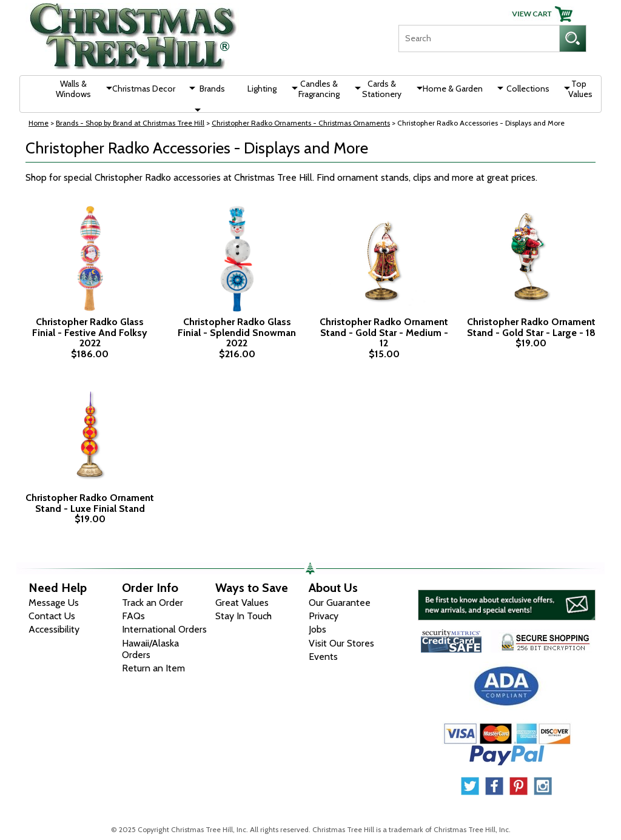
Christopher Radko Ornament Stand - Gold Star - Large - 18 (531, 327)
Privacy (324, 616)
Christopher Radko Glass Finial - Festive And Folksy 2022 (90, 333)
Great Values (242, 603)
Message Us (54, 603)
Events (323, 657)
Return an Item (153, 668)
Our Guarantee (340, 603)
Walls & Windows (73, 89)
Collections (528, 89)
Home (39, 123)
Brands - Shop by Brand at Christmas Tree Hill (130, 123)
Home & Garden (453, 89)
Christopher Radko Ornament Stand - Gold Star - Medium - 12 (384, 333)
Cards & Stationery (382, 89)
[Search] (479, 39)
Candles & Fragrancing (319, 89)
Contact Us (52, 616)
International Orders (164, 629)
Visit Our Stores (341, 643)
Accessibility (54, 629)
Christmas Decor (144, 89)
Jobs (317, 629)
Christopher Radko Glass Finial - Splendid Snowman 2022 (237, 333)
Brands (212, 89)
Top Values (580, 89)
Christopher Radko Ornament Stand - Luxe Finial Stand (90, 503)
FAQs (133, 616)
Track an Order (153, 603)
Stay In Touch (243, 616)
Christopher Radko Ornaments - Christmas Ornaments (301, 123)
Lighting (262, 89)
